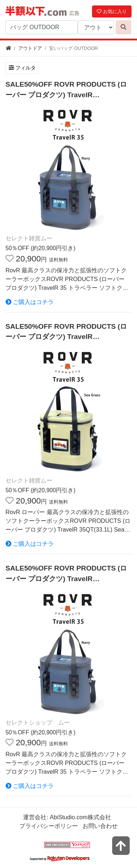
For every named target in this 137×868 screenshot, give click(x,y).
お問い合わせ (100, 826)
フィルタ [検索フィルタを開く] (22, 68)
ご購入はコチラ (30, 302)
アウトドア (30, 48)
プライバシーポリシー (49, 826)
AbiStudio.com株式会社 (80, 817)
